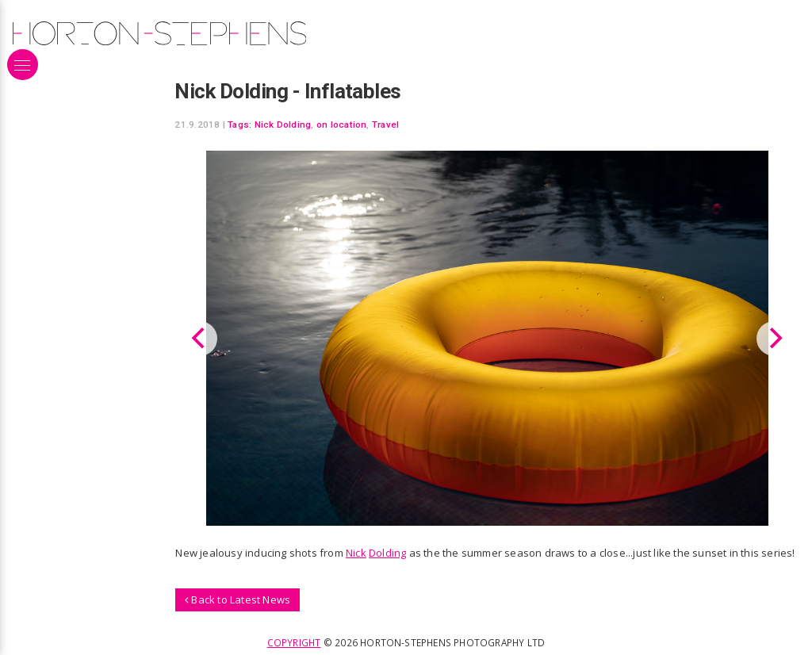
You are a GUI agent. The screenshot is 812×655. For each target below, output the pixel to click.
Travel (385, 124)
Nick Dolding (283, 124)
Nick (356, 553)
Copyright (294, 642)
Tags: (239, 124)
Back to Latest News (237, 599)
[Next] (774, 339)
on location (342, 124)
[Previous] (200, 339)
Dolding (387, 553)
